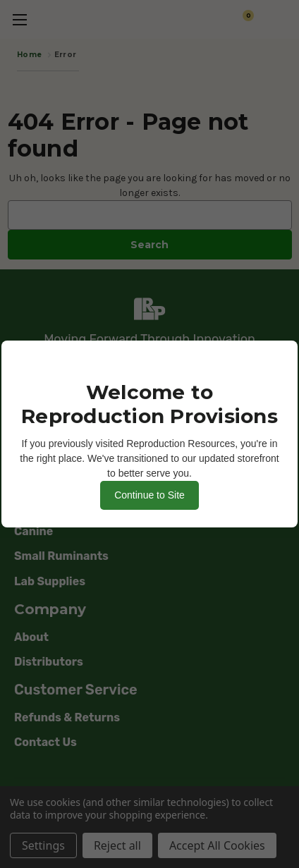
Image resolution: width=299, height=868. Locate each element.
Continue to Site (149, 495)
